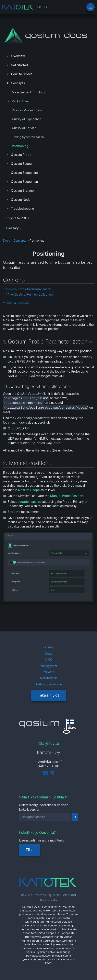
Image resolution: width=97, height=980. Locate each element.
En (39, 7)
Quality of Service (24, 128)
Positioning (20, 146)
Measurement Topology (29, 92)
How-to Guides (22, 74)
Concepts (18, 83)
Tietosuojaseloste (49, 684)
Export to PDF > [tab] (18, 218)
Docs (7, 241)
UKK (49, 660)
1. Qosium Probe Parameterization (27, 289)
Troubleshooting (22, 209)
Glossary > (14, 228)
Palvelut (49, 672)
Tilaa (29, 850)
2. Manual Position (16, 303)
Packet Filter (21, 101)
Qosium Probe (21, 155)
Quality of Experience (27, 119)
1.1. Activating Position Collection (29, 294)
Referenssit (48, 678)
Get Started (19, 65)
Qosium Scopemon (24, 182)
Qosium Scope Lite (25, 173)
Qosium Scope (21, 164)
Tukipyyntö (49, 666)
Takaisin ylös (49, 695)
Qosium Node (21, 200)
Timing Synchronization (28, 137)
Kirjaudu (49, 647)
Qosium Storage (22, 191)
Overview (18, 56)
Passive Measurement (27, 110)
